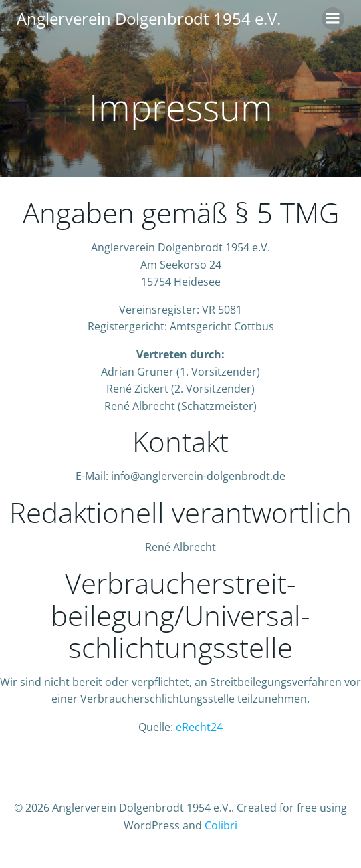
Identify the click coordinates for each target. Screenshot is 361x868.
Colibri (221, 825)
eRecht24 (199, 727)
